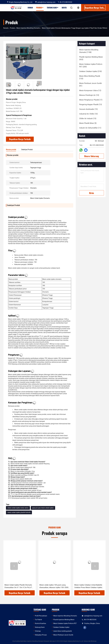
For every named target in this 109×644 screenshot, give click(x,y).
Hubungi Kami (40, 627)
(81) (90, 85)
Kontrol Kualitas (41, 623)
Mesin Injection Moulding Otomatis (28, 28)
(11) (90, 128)
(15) (88, 109)
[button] (39, 83)
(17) (91, 100)
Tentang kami (53, 8)
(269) (91, 65)
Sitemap (38, 631)
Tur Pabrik (38, 620)
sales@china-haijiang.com (45, 2)
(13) (90, 105)
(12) (90, 90)
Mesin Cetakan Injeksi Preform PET (65, 623)
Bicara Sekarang (92, 156)
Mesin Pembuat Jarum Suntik (63, 635)
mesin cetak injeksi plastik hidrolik (19, 512)
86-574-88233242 (65, 2)
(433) (91, 58)
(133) (90, 77)
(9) (88, 123)
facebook (85, 628)
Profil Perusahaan (41, 616)
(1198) (89, 51)
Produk (40, 8)
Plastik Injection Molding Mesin (64, 620)
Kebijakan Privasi (41, 635)
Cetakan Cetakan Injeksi (61, 627)
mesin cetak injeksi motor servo (18, 508)
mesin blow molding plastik (63, 631)
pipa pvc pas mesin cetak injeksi (43, 508)
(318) (90, 71)
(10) (89, 95)
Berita (64, 8)
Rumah (30, 8)
